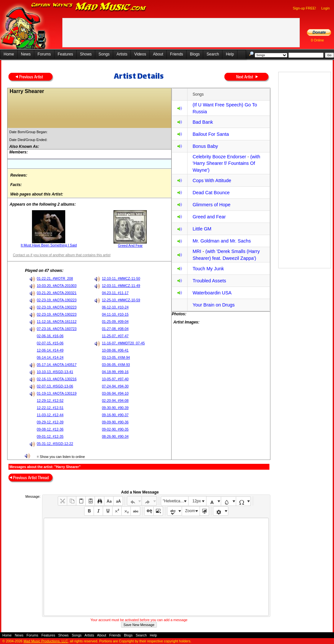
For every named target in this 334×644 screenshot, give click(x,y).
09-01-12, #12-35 (50, 436)
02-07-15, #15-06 (50, 343)
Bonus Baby (205, 146)
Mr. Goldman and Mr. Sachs (221, 241)
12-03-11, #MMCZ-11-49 (121, 286)
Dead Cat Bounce (211, 193)
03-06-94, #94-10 (115, 393)
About (158, 54)
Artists (122, 54)
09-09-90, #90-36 (115, 422)
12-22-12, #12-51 (50, 408)
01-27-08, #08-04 (115, 329)
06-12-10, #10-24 (115, 307)
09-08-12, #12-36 (50, 429)
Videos (140, 54)
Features (65, 54)
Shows (86, 54)
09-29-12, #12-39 (50, 422)
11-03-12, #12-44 (50, 415)
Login (326, 8)
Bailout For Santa (211, 134)
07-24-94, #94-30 (115, 386)
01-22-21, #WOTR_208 (55, 278)
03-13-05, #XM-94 (116, 357)
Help (230, 54)
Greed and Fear (209, 217)
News (26, 54)
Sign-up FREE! (304, 8)
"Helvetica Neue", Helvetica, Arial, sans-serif (175, 501)
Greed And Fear (130, 245)
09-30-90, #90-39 (115, 408)
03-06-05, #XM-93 (116, 365)
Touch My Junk (208, 269)
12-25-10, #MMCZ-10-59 (121, 300)
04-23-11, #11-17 (115, 293)
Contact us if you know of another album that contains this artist (61, 255)
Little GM (202, 229)
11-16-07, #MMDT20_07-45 (123, 343)
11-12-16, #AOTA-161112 (57, 322)
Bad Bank (203, 122)
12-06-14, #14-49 (50, 350)
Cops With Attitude (212, 181)
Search (213, 54)
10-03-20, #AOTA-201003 (57, 286)
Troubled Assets (209, 281)
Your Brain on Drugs (213, 305)
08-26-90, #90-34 (115, 436)
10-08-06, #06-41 (115, 350)
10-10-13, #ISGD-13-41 (55, 372)
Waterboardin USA (212, 293)
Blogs (195, 54)
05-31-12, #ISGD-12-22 (55, 444)
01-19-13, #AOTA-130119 (57, 393)
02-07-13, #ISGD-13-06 (55, 386)
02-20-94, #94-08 (115, 401)
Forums (44, 54)
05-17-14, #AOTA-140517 (57, 365)
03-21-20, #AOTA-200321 (57, 293)
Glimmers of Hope (211, 205)
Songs (104, 54)
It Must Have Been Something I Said (49, 245)
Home (9, 54)
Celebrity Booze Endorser (219, 157)
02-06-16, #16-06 (50, 336)
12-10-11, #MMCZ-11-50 (121, 278)
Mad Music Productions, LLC (46, 641)
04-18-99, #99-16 (115, 372)
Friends (176, 54)
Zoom (190, 511)
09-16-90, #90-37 (115, 415)
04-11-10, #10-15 (115, 314)
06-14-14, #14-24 (50, 357)
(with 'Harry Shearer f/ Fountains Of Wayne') (226, 163)
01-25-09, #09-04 (115, 322)
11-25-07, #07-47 (115, 336)
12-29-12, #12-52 (50, 401)
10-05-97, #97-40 (115, 379)
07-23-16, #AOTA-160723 (57, 329)
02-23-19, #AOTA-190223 (57, 300)
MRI (197, 251)
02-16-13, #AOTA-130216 (57, 379)
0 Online (317, 40)
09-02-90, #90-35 (115, 429)
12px (197, 501)
